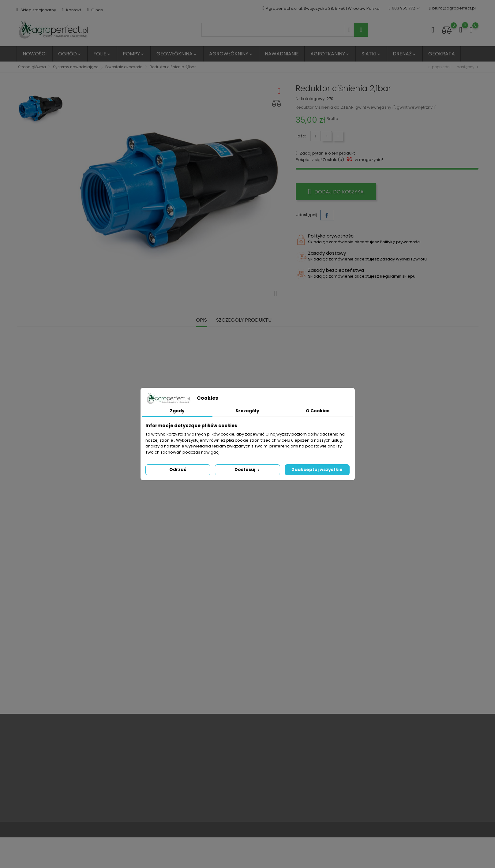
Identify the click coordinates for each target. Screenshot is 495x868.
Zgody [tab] (177, 411)
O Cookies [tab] (318, 411)
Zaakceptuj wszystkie (317, 470)
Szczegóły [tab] (247, 411)
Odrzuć (178, 470)
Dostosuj (248, 470)
